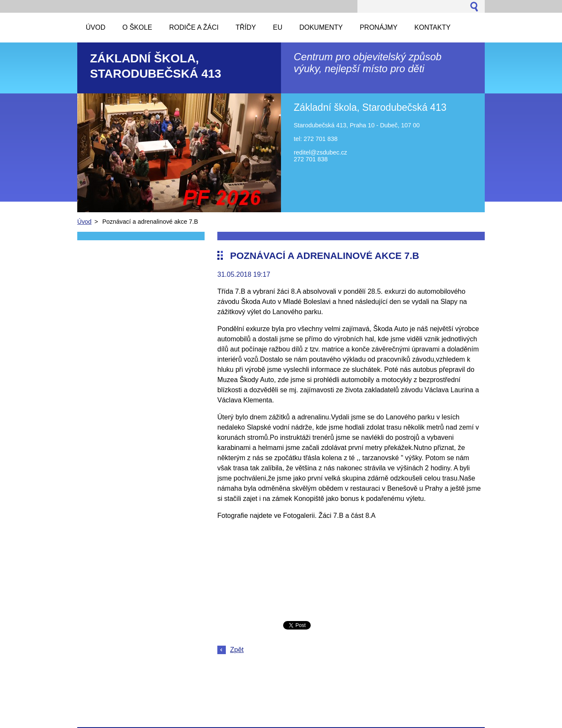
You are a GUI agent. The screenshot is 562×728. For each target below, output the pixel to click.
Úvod (84, 222)
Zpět (237, 650)
